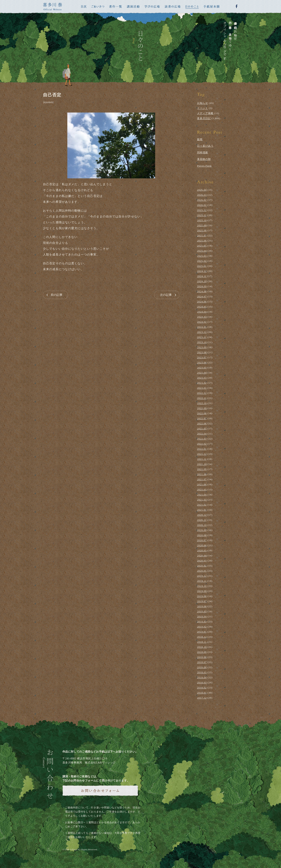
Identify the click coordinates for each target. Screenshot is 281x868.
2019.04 (202, 616)
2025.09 (202, 225)
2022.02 (202, 444)
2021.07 (202, 479)
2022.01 (202, 449)
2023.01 (202, 388)
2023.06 (202, 362)
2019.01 (202, 632)
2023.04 (202, 373)
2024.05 (202, 307)
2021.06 (202, 484)
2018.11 (202, 642)
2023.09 (202, 347)
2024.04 (202, 312)
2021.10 (202, 464)
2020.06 (202, 545)
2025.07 (202, 236)
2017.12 (202, 698)
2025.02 (202, 261)
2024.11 (202, 276)
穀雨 (200, 139)
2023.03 (202, 378)
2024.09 (202, 286)
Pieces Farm (204, 166)
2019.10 (202, 586)
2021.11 (202, 459)
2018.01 (202, 693)
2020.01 (202, 571)
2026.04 (202, 190)
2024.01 (202, 327)
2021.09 (202, 469)
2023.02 (202, 383)
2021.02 (202, 505)
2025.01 (202, 266)
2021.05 (202, 489)
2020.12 (202, 515)
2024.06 (202, 302)
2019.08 (202, 596)
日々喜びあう (205, 146)
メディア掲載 (205, 113)
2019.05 (202, 611)
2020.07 (202, 540)
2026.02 (202, 200)
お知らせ (203, 103)
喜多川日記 (204, 118)
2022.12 (202, 393)
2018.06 (202, 667)
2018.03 (202, 683)
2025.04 (202, 251)
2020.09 (202, 530)
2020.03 (202, 561)
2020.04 (202, 556)
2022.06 (202, 423)
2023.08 (202, 352)
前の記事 (57, 295)
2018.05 (202, 672)
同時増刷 (203, 152)
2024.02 (202, 322)
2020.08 (202, 535)
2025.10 (202, 220)
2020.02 (202, 566)
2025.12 (202, 210)
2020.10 (202, 525)
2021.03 (202, 500)
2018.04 (202, 677)
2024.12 (202, 271)
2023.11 (202, 337)
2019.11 (202, 581)
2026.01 (202, 205)
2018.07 (202, 662)
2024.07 (202, 296)
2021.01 (202, 510)
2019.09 (202, 591)
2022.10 (202, 403)
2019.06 (202, 606)
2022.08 (202, 413)
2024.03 (202, 317)
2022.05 (202, 429)
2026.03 (202, 195)
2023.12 (202, 332)
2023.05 (202, 368)
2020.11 (202, 520)
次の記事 (166, 295)
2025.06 (202, 241)
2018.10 (202, 647)
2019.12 (202, 576)
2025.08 (202, 230)
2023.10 (202, 342)
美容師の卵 (204, 159)
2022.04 (202, 434)
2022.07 (202, 418)
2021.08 (202, 474)
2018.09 (202, 652)
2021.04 (202, 495)
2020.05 (202, 550)
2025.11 (202, 215)
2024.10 (202, 281)
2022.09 (202, 408)
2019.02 (202, 627)
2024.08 (202, 291)
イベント (203, 108)
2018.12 (202, 637)
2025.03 (202, 256)
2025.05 (202, 246)
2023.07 (202, 357)
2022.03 (202, 439)
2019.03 (202, 622)
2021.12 (202, 454)
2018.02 (202, 688)
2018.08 (202, 657)
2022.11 (202, 398)
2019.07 (202, 601)
